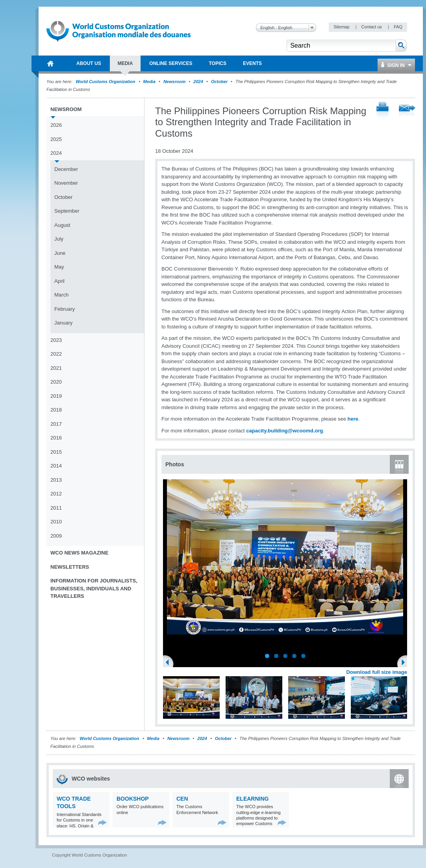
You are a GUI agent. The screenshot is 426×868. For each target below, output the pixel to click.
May (59, 267)
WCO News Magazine (79, 553)
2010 (56, 522)
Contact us (372, 27)
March (61, 295)
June (60, 253)
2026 (56, 125)
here (353, 419)
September (67, 211)
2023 (56, 340)
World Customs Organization (106, 82)
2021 (56, 368)
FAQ (398, 27)
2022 (56, 354)
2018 (56, 410)
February (65, 309)
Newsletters (70, 567)
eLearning (252, 799)
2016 (56, 438)
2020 (56, 382)
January (63, 323)
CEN (182, 799)
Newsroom (174, 82)
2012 (56, 494)
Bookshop (133, 799)
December (66, 169)
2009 (56, 536)
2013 (56, 480)
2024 (198, 82)
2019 (56, 396)
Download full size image (377, 672)
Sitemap (342, 27)
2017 (56, 424)
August (62, 225)
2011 (56, 508)
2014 (56, 466)
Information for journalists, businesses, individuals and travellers (94, 588)
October (219, 82)
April (59, 281)
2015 (56, 452)
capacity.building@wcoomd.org (284, 431)
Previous (170, 663)
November (66, 183)
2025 (56, 139)
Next (406, 663)
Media (149, 82)
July (59, 239)
